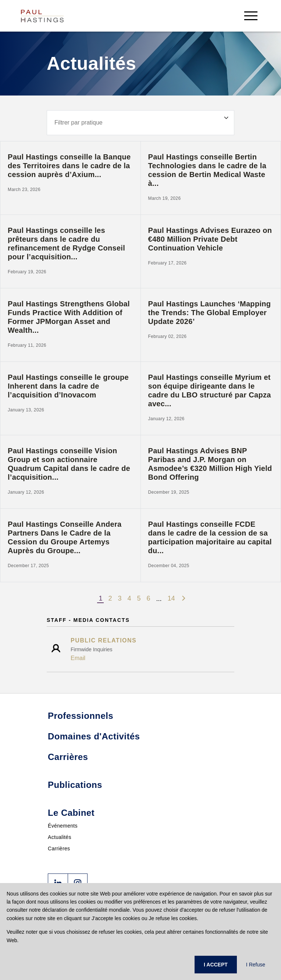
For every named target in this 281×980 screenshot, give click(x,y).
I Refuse (256, 965)
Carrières (59, 849)
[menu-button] (251, 16)
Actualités (60, 837)
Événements (63, 826)
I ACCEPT (216, 965)
